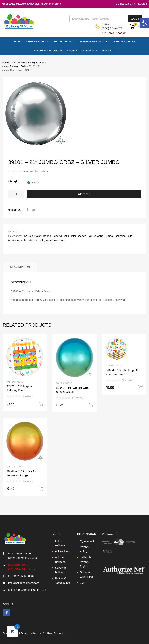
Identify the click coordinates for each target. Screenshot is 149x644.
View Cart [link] (109, 51)
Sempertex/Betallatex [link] (94, 42)
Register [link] (142, 4)
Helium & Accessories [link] (82, 51)
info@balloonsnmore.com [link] (24, 583)
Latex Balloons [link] (37, 41)
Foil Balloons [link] (64, 41)
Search (135, 19)
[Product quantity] (16, 194)
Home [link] (17, 42)
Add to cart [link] (41, 404)
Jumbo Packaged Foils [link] (14, 66)
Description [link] (20, 267)
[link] (144, 23)
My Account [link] (87, 541)
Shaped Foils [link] (36, 240)
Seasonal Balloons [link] (48, 51)
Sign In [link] (132, 4)
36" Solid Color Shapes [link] (37, 236)
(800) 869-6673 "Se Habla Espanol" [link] (111, 31)
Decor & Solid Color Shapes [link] (69, 236)
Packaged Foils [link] (36, 62)
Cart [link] (82, 583)
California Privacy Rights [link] (86, 562)
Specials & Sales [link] (124, 42)
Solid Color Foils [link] (55, 240)
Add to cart (84, 194)
